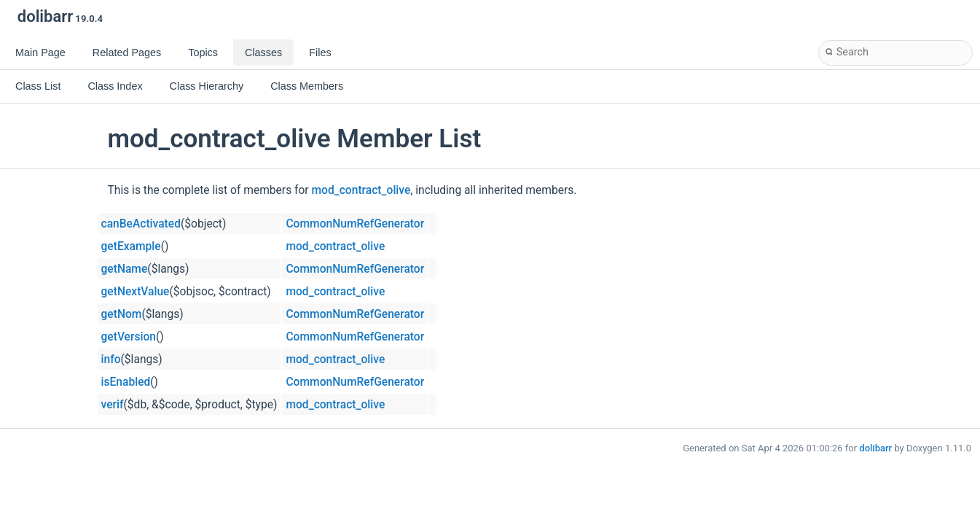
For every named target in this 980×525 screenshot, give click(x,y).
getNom (122, 314)
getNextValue (136, 292)
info (111, 359)
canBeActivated (141, 224)
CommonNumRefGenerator (355, 224)
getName (125, 269)
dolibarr (875, 448)
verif (113, 405)
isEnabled (126, 382)
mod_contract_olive (361, 190)
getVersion (129, 337)
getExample (131, 246)
